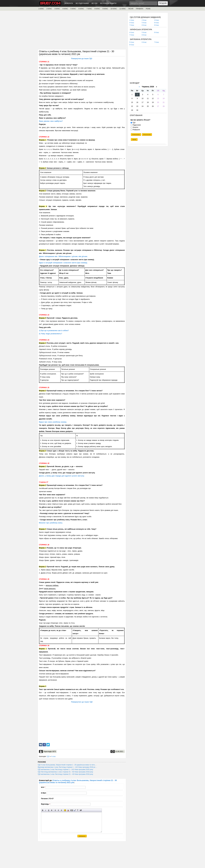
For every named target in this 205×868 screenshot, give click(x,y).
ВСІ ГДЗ (95, 3)
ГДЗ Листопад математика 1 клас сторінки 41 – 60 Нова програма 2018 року (65, 772)
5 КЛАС (73, 9)
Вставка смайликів (65, 810)
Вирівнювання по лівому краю (55, 810)
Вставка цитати (75, 810)
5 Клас (144, 23)
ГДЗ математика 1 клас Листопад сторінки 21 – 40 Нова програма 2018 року (65, 774)
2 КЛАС (49, 9)
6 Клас (157, 23)
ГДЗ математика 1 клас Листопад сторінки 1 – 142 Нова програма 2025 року (65, 770)
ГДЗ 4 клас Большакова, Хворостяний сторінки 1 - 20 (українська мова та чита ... (67, 765)
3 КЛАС (57, 9)
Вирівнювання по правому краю (61, 810)
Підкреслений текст (49, 810)
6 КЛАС (81, 9)
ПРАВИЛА (139, 9)
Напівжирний (43, 810)
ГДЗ (48, 756)
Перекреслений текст (52, 810)
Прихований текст (72, 810)
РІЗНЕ (148, 9)
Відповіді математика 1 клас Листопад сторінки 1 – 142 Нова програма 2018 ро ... (67, 767)
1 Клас (132, 20)
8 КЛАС (97, 9)
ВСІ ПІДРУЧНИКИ (82, 3)
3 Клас (157, 20)
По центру (58, 810)
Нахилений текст (46, 810)
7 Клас (132, 25)
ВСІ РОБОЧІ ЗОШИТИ (108, 3)
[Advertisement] (82, 31)
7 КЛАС (89, 9)
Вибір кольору (68, 810)
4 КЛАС (65, 9)
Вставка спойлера (81, 810)
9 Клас (157, 25)
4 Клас (132, 23)
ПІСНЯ (131, 9)
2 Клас (144, 20)
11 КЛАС (123, 9)
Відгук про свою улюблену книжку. (53, 422)
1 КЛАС (41, 9)
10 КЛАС (114, 9)
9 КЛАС (105, 9)
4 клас (53, 756)
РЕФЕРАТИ (69, 3)
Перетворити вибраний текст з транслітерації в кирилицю (78, 810)
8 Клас (144, 25)
